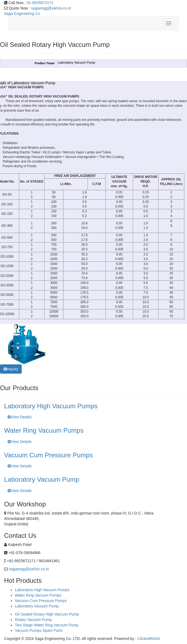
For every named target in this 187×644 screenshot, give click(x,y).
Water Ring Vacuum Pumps (38, 595)
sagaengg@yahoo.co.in (51, 8)
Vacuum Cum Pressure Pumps (41, 601)
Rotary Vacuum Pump (33, 620)
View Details (20, 417)
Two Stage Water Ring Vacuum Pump (47, 625)
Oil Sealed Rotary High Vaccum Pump (47, 614)
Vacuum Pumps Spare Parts (39, 630)
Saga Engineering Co (22, 14)
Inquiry (11, 369)
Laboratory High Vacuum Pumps (42, 590)
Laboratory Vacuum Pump (37, 606)
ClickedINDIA (149, 639)
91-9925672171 (40, 3)
